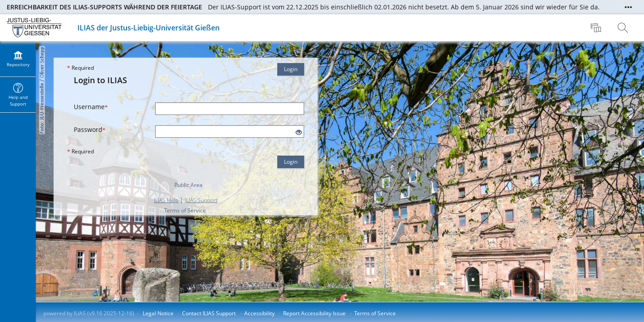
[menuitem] (597, 28)
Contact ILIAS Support (209, 313)
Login (291, 69)
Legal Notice (158, 313)
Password (90, 129)
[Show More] (628, 7)
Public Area (189, 185)
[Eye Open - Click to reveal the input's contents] (299, 133)
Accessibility (259, 313)
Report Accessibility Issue (314, 313)
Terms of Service (185, 210)
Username (91, 107)
